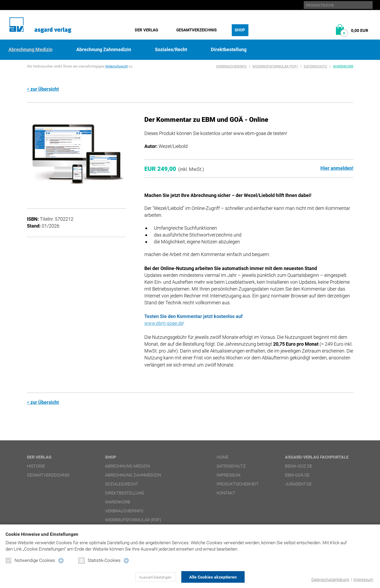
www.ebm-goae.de (164, 323)
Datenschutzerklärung (330, 580)
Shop (240, 30)
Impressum (363, 580)
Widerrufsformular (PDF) (275, 66)
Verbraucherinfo (231, 66)
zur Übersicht (45, 89)
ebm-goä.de (297, 474)
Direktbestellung (229, 50)
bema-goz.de (299, 466)
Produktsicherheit (238, 483)
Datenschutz (315, 66)
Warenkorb (343, 66)
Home (223, 457)
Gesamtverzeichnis (196, 30)
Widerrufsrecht (117, 66)
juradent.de (298, 483)
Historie (36, 466)
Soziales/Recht (171, 50)
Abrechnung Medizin (30, 50)
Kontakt (226, 492)
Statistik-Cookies (100, 561)
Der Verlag (146, 30)
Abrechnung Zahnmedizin (104, 50)
